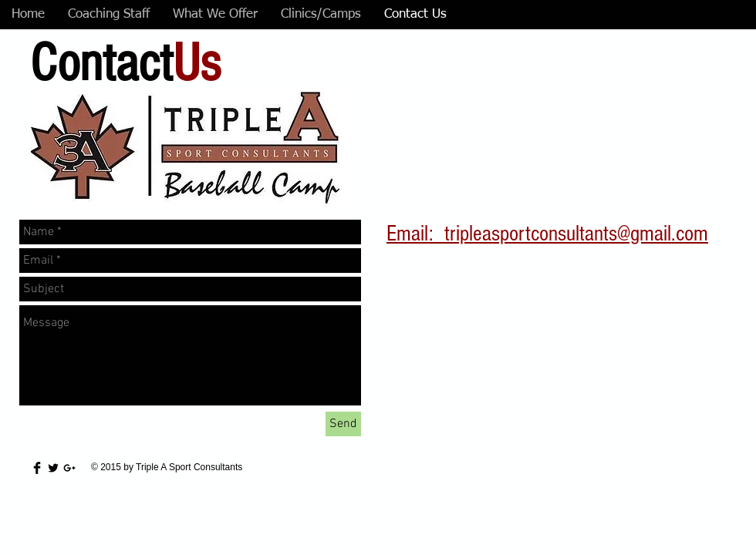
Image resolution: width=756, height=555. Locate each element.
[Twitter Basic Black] (53, 468)
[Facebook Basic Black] (37, 468)
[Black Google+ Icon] (69, 468)
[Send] (343, 424)
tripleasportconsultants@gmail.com (576, 234)
